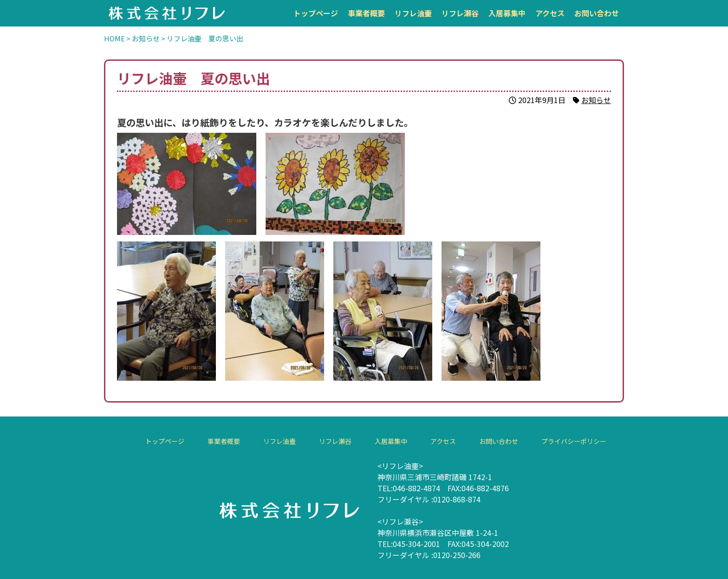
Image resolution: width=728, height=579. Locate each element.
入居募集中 (507, 13)
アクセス (550, 13)
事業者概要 (366, 13)
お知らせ (596, 100)
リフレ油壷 (413, 13)
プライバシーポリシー (573, 441)
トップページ (316, 13)
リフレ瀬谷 (460, 13)
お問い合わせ (597, 13)
